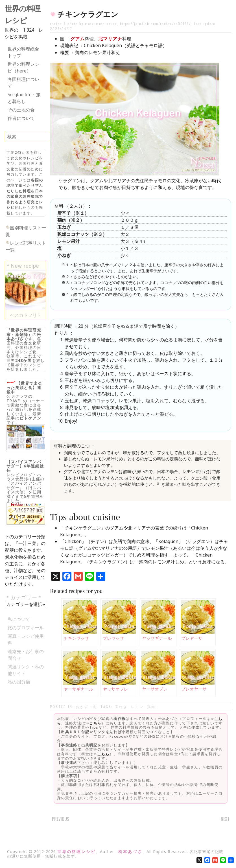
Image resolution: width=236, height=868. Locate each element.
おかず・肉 (87, 707)
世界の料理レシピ (77, 851)
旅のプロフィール (26, 628)
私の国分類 (19, 682)
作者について (21, 118)
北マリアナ (110, 39)
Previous (61, 819)
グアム (77, 39)
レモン (137, 707)
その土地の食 (21, 110)
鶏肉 (151, 707)
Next (225, 819)
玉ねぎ (121, 707)
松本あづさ (130, 851)
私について (19, 619)
